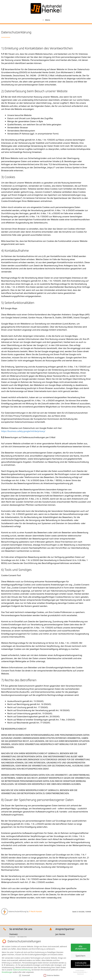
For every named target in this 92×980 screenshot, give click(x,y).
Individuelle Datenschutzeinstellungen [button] (83, 963)
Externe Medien (52, 975)
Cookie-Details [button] (80, 970)
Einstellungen (7, 972)
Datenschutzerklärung (22, 969)
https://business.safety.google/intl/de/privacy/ (23, 431)
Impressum (80, 973)
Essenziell (24, 975)
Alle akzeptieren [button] (81, 947)
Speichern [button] (80, 955)
